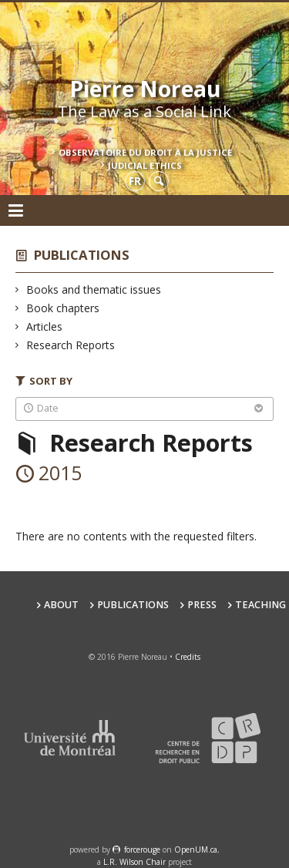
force (142, 849)
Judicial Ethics (145, 165)
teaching (260, 605)
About (61, 605)
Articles (45, 326)
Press (202, 605)
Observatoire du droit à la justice (145, 152)
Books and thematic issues (94, 289)
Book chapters (63, 308)
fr (135, 181)
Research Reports (71, 345)
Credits (188, 657)
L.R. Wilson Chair (134, 862)
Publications (82, 255)
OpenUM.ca (196, 849)
